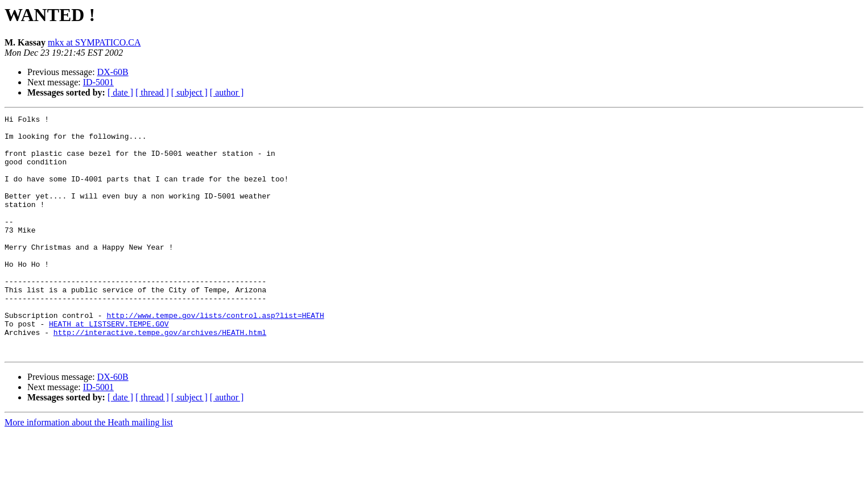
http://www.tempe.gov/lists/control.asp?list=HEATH (215, 356)
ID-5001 (98, 82)
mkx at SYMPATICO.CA (94, 42)
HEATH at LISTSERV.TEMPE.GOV (109, 366)
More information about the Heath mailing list (89, 470)
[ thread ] (152, 92)
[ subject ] (189, 92)
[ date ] (120, 92)
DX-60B (113, 72)
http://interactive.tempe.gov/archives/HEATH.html (160, 376)
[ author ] (227, 92)
